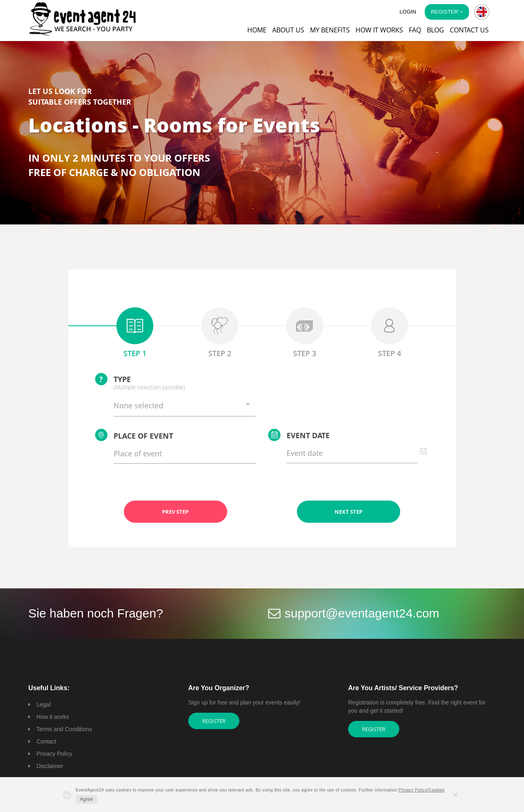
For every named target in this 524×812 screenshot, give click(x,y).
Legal (43, 704)
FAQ (415, 30)
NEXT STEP (349, 512)
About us (288, 30)
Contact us (469, 30)
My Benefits (330, 30)
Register (214, 721)
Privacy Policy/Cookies (421, 790)
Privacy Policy (54, 754)
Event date (299, 435)
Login (408, 12)
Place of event (134, 435)
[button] (482, 12)
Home (257, 30)
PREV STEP (175, 512)
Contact (46, 741)
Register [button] (447, 12)
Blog (435, 30)
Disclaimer (50, 766)
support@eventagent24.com (362, 613)
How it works (379, 30)
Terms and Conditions (64, 729)
